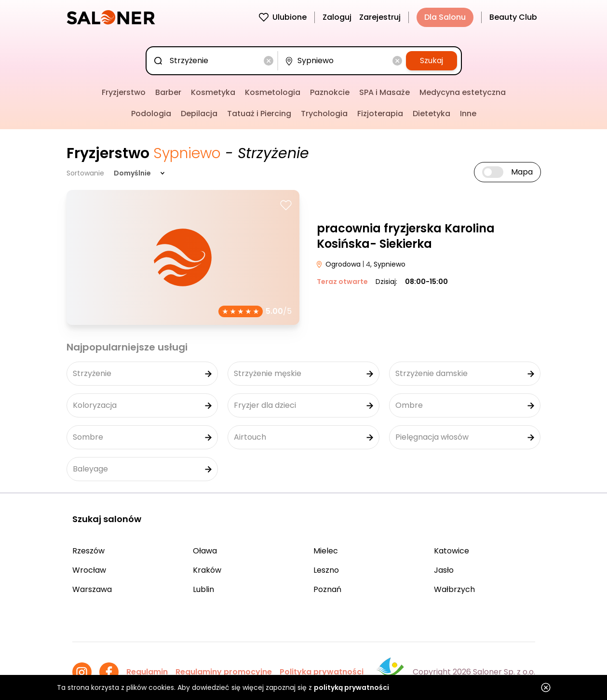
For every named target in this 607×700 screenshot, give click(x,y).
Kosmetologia (273, 92)
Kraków (207, 570)
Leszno (326, 570)
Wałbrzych (454, 589)
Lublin (203, 589)
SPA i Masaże (384, 92)
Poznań (327, 589)
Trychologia (324, 114)
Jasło (444, 570)
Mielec (326, 551)
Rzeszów (88, 551)
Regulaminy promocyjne (224, 672)
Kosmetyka (213, 92)
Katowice (452, 551)
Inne (468, 114)
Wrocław (89, 570)
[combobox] (214, 61)
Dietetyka (432, 114)
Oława (205, 551)
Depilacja (199, 114)
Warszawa (92, 589)
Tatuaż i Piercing (259, 114)
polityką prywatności (351, 687)
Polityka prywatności (322, 672)
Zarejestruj (380, 17)
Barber (168, 92)
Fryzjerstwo (124, 92)
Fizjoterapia (380, 114)
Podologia (151, 114)
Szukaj (432, 61)
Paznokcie (330, 92)
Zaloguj (337, 17)
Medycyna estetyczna (463, 92)
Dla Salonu (445, 17)
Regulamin (147, 672)
